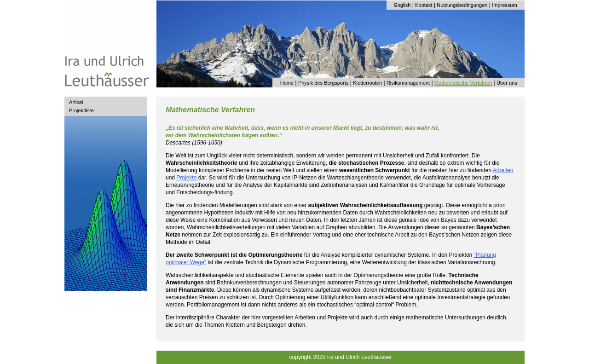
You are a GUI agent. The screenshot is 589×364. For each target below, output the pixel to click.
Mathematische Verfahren (463, 83)
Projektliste (81, 110)
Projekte (187, 178)
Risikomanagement (408, 83)
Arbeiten (503, 170)
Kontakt (424, 5)
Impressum (504, 5)
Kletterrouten (367, 83)
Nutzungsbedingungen (462, 5)
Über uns (507, 83)
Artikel (76, 102)
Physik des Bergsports (323, 83)
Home (287, 83)
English (402, 5)
